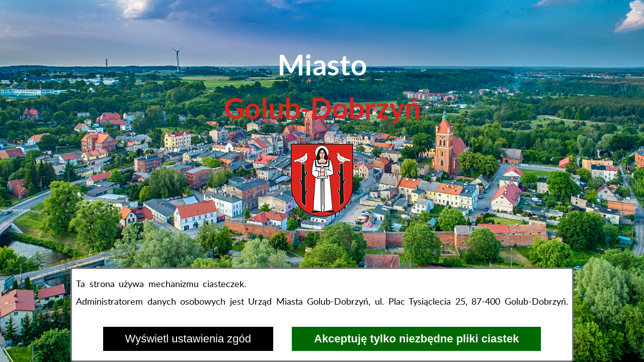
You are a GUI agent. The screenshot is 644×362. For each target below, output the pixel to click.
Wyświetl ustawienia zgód (188, 339)
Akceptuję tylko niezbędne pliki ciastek (416, 339)
